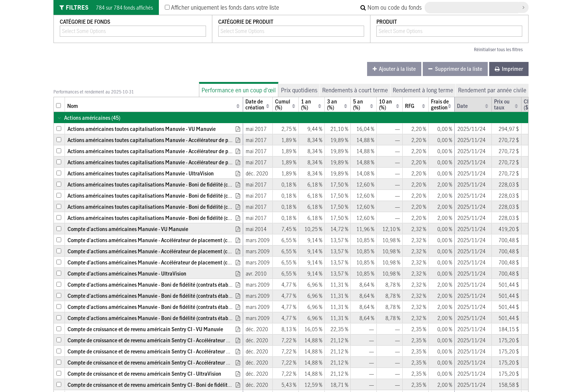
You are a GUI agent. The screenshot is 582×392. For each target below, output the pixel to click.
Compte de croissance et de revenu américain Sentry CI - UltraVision (144, 374)
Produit (387, 22)
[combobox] (89, 31)
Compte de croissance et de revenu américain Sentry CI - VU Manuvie (145, 329)
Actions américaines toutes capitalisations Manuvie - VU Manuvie (142, 129)
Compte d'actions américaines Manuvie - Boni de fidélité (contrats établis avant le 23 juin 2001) (176, 318)
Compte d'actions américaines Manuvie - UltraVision (127, 274)
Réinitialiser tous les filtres (498, 49)
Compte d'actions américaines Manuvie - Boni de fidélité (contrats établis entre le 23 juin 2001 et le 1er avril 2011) (197, 307)
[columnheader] (59, 104)
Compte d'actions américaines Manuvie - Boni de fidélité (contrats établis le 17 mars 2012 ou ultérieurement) (191, 296)
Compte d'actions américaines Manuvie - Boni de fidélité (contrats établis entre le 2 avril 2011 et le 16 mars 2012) (196, 285)
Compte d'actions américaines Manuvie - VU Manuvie (128, 229)
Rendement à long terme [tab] (423, 90)
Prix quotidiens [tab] (299, 90)
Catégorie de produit (246, 22)
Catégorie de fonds (85, 22)
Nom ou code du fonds (391, 7)
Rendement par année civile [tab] (492, 90)
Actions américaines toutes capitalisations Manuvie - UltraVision (141, 173)
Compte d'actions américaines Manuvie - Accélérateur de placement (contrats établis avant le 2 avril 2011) (189, 240)
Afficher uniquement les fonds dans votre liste (222, 7)
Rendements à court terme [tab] (355, 90)
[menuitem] (394, 69)
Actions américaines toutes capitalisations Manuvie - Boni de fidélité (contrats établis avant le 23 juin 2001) (190, 218)
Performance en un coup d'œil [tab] (239, 90)
